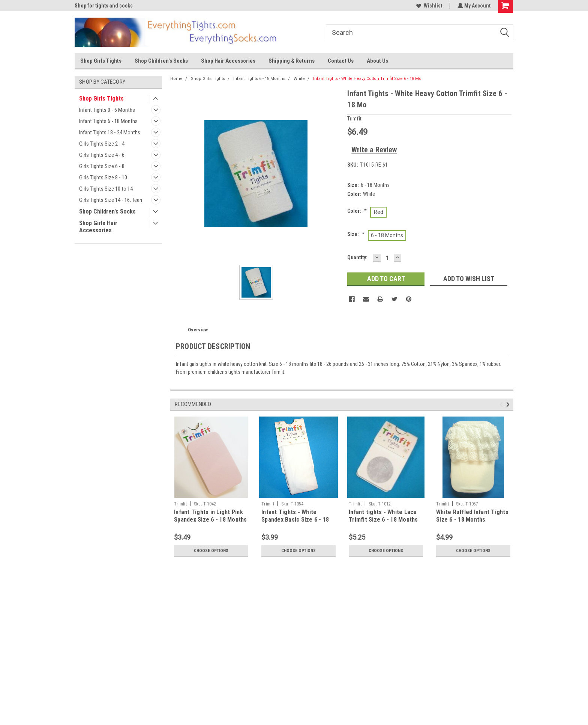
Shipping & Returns (292, 61)
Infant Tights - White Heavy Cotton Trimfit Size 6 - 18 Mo (367, 79)
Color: (357, 211)
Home (176, 79)
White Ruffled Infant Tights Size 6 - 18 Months (472, 516)
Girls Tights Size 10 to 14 (106, 189)
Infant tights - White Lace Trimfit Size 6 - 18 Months (383, 516)
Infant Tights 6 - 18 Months (108, 121)
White (299, 79)
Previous (502, 404)
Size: (356, 234)
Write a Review (374, 150)
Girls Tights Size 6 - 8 (102, 166)
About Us (377, 61)
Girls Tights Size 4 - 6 (102, 155)
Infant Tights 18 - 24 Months (110, 132)
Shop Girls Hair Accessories (98, 227)
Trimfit (180, 504)
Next (509, 404)
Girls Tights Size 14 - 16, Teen (111, 200)
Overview (198, 330)
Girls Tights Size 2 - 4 (102, 144)
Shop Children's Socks (161, 61)
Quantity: (357, 257)
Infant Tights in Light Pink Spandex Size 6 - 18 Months (211, 516)
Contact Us (341, 61)
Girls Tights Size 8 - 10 (103, 177)
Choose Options (211, 551)
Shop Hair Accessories (228, 61)
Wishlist (428, 6)
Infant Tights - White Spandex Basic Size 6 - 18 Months (295, 520)
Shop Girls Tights (101, 61)
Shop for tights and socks (104, 6)
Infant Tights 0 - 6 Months (107, 110)
